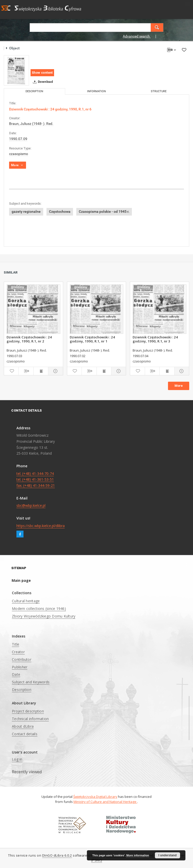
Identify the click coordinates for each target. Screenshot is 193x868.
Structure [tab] (159, 91)
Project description (28, 711)
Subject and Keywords (31, 682)
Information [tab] (96, 91)
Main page (21, 580)
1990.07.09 (18, 139)
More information (138, 855)
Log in (17, 759)
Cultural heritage (26, 601)
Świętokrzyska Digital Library (95, 797)
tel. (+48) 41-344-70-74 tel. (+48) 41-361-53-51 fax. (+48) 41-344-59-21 (36, 480)
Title (16, 644)
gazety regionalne (26, 211)
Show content (42, 73)
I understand (167, 855)
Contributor (22, 659)
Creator (18, 652)
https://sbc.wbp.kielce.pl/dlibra (41, 526)
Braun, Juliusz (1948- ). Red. (31, 124)
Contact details (25, 734)
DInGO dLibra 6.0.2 (57, 855)
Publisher (20, 667)
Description (22, 690)
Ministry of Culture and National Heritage (105, 802)
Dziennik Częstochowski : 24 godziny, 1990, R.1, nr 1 (92, 339)
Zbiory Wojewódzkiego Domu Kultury (44, 616)
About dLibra (23, 726)
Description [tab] (34, 91)
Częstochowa (60, 211)
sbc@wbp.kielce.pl (31, 505)
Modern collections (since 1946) (39, 609)
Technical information (30, 719)
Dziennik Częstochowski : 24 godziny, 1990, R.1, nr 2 (29, 339)
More (179, 386)
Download (42, 82)
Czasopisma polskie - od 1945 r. (104, 211)
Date (16, 674)
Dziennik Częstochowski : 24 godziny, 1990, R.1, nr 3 (155, 339)
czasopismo (19, 154)
